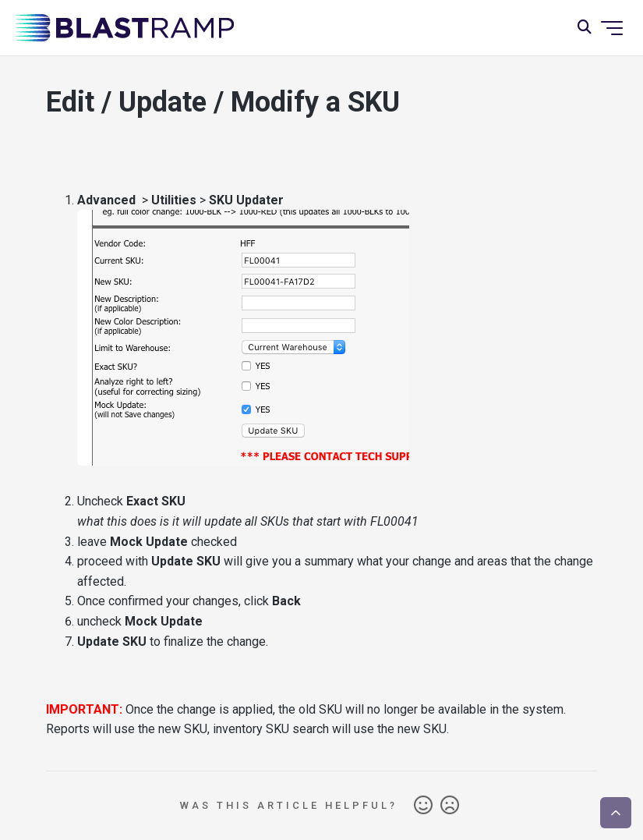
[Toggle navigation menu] (612, 28)
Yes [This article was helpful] (423, 806)
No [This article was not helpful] (450, 806)
